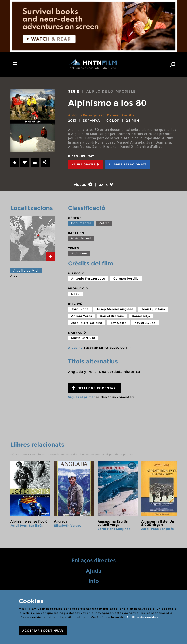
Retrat (104, 226)
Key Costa (118, 326)
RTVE (75, 297)
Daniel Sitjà (141, 319)
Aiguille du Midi (26, 274)
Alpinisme (79, 257)
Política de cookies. (143, 617)
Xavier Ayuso (145, 326)
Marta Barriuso (83, 341)
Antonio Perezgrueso (88, 115)
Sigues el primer (82, 400)
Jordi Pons (80, 312)
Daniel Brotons (112, 319)
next (173, 501)
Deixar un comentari (94, 391)
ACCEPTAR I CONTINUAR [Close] (43, 630)
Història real (81, 241)
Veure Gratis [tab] (86, 164)
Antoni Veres (82, 319)
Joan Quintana (153, 312)
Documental (81, 226)
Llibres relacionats (128, 164)
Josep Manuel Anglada (115, 312)
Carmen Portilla (125, 115)
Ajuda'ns (75, 351)
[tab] (81, 186)
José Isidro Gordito (87, 326)
